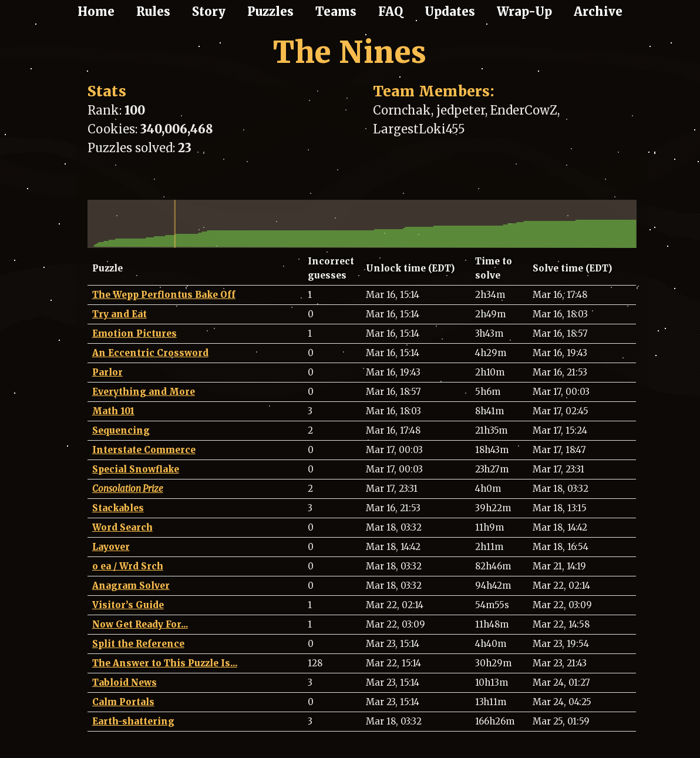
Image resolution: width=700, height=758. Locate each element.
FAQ (391, 11)
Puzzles (270, 11)
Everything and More (144, 392)
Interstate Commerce (144, 450)
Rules (153, 11)
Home (96, 11)
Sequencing (121, 430)
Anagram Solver (131, 586)
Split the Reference (138, 644)
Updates (450, 11)
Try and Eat (120, 314)
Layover (111, 547)
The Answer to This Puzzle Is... (165, 663)
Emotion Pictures (134, 333)
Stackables (118, 508)
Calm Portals (123, 702)
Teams (336, 11)
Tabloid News (124, 682)
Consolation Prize (128, 489)
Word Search (122, 527)
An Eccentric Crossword (150, 353)
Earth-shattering (133, 721)
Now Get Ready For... (140, 624)
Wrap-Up (524, 11)
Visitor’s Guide (128, 605)
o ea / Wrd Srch (128, 566)
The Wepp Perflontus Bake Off (164, 295)
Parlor (107, 372)
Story (209, 11)
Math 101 (113, 411)
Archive (598, 11)
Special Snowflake (136, 469)
